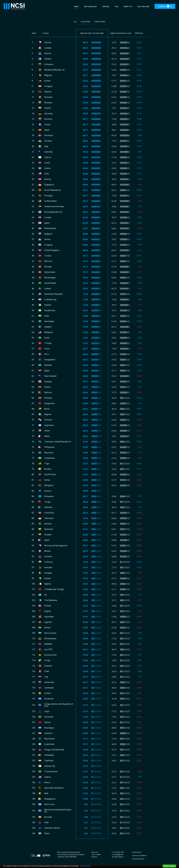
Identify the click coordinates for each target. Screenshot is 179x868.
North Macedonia (52, 190)
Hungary (48, 86)
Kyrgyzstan (49, 403)
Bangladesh (50, 360)
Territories (100, 22)
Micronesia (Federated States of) (58, 811)
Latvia (47, 163)
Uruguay (48, 245)
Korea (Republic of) (53, 212)
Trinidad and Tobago (54, 589)
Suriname (49, 717)
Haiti (46, 822)
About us (128, 6)
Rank (34, 33)
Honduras (49, 699)
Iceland (48, 288)
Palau (47, 833)
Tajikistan (49, 760)
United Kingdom (52, 250)
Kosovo (48, 491)
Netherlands (50, 228)
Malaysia (48, 332)
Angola (48, 611)
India (47, 316)
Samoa (47, 722)
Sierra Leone (50, 633)
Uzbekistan (50, 458)
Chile (47, 174)
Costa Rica (49, 513)
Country (46, 33)
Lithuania (49, 64)
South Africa (50, 474)
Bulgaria (48, 234)
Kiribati (48, 606)
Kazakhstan (50, 310)
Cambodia (49, 688)
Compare (165, 6)
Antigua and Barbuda (54, 750)
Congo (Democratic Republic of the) (59, 705)
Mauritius (49, 453)
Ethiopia (48, 398)
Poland (47, 108)
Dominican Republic (53, 294)
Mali (46, 793)
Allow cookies (169, 866)
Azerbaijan (49, 321)
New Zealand (50, 376)
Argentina (49, 425)
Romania (48, 97)
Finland (48, 59)
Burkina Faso (50, 655)
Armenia (48, 556)
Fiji (45, 595)
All (75, 22)
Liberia (47, 777)
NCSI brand (137, 852)
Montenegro (50, 278)
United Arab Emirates (54, 206)
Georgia (48, 381)
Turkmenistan (51, 771)
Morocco (48, 261)
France (47, 124)
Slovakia (48, 103)
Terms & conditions (140, 855)
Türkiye (48, 343)
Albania (48, 92)
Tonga (47, 502)
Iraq (46, 677)
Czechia (48, 42)
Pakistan (48, 507)
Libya (47, 711)
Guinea (48, 693)
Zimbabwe (49, 755)
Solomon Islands (52, 828)
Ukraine (48, 141)
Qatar (47, 540)
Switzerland (50, 272)
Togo (47, 463)
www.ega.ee (119, 857)
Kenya (47, 480)
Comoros (49, 562)
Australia (48, 152)
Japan (47, 223)
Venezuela (49, 682)
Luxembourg (50, 299)
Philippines (49, 447)
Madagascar (50, 799)
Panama (48, 420)
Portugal (48, 195)
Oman (47, 431)
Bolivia (47, 628)
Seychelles (49, 617)
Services (106, 6)
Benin (47, 409)
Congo (47, 660)
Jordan (47, 81)
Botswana (49, 496)
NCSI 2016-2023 (143, 6)
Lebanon (48, 733)
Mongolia (49, 485)
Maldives (48, 644)
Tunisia (48, 256)
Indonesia (49, 518)
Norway (48, 267)
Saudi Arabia (50, 283)
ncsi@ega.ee (118, 854)
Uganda (48, 622)
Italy (46, 146)
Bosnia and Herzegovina (56, 545)
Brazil (47, 338)
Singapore (49, 185)
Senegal (48, 573)
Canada (48, 48)
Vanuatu (48, 567)
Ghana (47, 387)
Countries (86, 22)
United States (51, 201)
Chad (47, 671)
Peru (46, 354)
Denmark (49, 135)
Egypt (47, 370)
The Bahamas (51, 600)
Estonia (48, 53)
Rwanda (48, 365)
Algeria (48, 584)
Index (76, 6)
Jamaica (48, 524)
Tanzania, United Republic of (58, 442)
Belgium (48, 75)
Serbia (47, 239)
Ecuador (48, 535)
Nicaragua (49, 728)
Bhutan (48, 469)
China (47, 349)
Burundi (48, 817)
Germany (48, 113)
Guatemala (49, 744)
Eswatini (48, 666)
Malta (47, 436)
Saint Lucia (49, 804)
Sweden (48, 327)
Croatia (48, 217)
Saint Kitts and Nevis (54, 788)
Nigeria (48, 414)
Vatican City (50, 766)
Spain (47, 130)
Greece (47, 168)
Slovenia (48, 119)
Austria (48, 179)
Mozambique (50, 638)
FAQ (117, 6)
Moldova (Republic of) (54, 70)
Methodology (90, 6)
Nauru (47, 782)
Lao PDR (48, 649)
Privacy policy (85, 866)
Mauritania (49, 739)
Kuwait (47, 578)
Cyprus (48, 157)
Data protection (138, 859)
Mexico (48, 551)
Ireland (48, 305)
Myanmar (49, 529)
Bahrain (48, 392)
